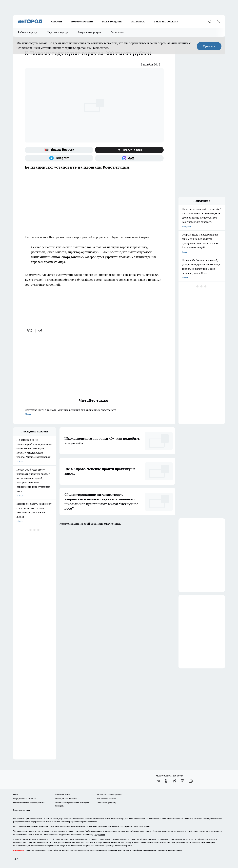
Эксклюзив (117, 32)
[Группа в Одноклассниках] (166, 781)
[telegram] (41, 331)
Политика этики (62, 794)
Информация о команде (24, 798)
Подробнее (100, 834)
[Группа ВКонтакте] (158, 781)
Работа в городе (28, 32)
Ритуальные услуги (89, 32)
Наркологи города (58, 32)
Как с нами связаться (107, 798)
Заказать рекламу (166, 21)
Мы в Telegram (112, 21)
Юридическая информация (109, 794)
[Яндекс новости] (59, 150)
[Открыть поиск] (210, 21)
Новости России (82, 21)
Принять (209, 46)
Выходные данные (22, 810)
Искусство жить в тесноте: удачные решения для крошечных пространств (94, 412)
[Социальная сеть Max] (129, 158)
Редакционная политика (66, 798)
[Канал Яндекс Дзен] (129, 150)
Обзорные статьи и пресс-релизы (29, 803)
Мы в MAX (138, 21)
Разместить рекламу (106, 803)
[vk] (30, 331)
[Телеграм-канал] (59, 158)
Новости (56, 21)
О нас (16, 794)
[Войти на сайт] (218, 21)
